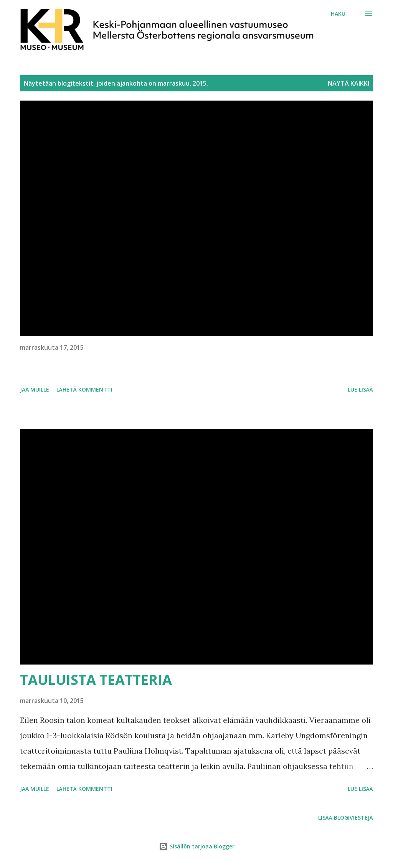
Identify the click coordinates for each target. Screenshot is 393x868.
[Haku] (338, 14)
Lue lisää (360, 389)
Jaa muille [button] (35, 389)
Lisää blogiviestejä (346, 818)
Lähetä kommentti (84, 389)
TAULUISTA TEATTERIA (96, 680)
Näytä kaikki (348, 83)
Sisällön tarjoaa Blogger (197, 846)
